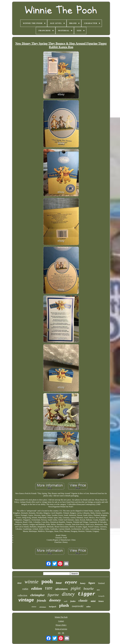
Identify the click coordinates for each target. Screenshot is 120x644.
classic (83, 600)
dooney (55, 600)
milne (88, 607)
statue (34, 607)
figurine (53, 595)
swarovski (78, 606)
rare (49, 588)
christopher (37, 595)
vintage (26, 600)
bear (59, 583)
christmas (43, 607)
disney (68, 594)
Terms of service (61, 629)
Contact (61, 621)
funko (73, 601)
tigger (86, 594)
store (98, 590)
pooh (47, 581)
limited (101, 583)
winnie (32, 582)
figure (92, 583)
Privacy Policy (61, 625)
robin (25, 589)
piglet (76, 588)
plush (64, 605)
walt (65, 601)
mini (93, 601)
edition (37, 588)
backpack (53, 607)
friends (41, 601)
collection (22, 595)
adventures (62, 589)
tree (19, 583)
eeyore (71, 582)
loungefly (101, 596)
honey (83, 583)
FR (63, 633)
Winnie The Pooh (61, 617)
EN (59, 633)
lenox (101, 601)
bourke (89, 589)
